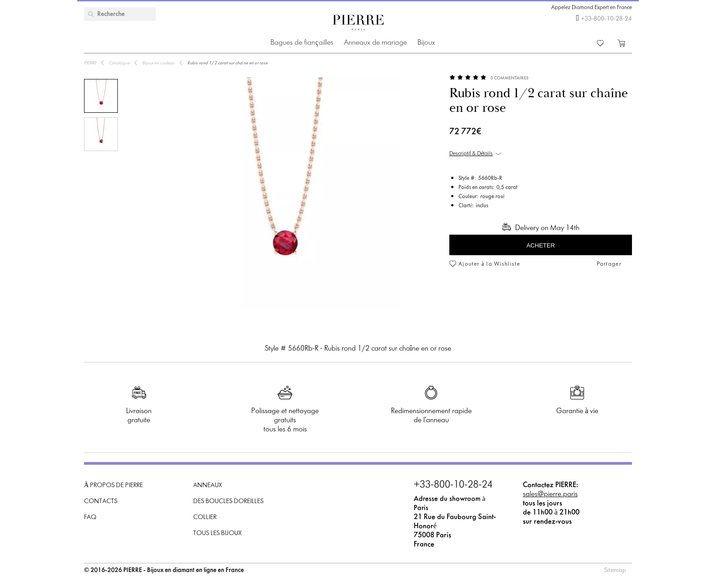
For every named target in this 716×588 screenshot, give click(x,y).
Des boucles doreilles (228, 501)
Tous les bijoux (217, 533)
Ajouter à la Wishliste (489, 264)
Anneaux (208, 486)
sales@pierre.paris (550, 494)
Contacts (101, 501)
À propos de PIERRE (113, 486)
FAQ (90, 517)
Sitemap (615, 570)
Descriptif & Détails (471, 154)
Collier (205, 517)
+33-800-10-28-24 (606, 19)
